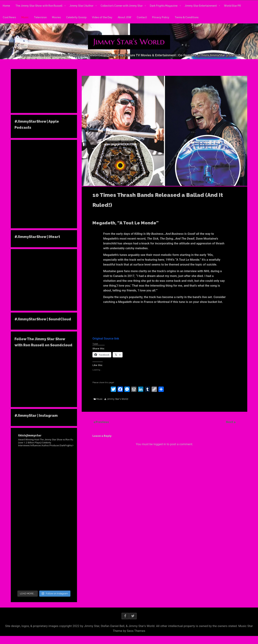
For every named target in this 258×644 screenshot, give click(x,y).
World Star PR (232, 6)
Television (40, 17)
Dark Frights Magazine (164, 6)
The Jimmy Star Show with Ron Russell (39, 6)
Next (230, 422)
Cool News (9, 17)
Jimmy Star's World (118, 399)
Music (25, 17)
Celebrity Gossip (76, 17)
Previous (102, 422)
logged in (160, 444)
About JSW (125, 17)
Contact (142, 17)
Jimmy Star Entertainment (201, 6)
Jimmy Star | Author (81, 6)
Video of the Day (102, 17)
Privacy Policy (161, 17)
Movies (56, 17)
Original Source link (106, 338)
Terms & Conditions (187, 17)
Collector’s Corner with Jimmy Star (122, 6)
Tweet (95, 344)
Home (6, 6)
